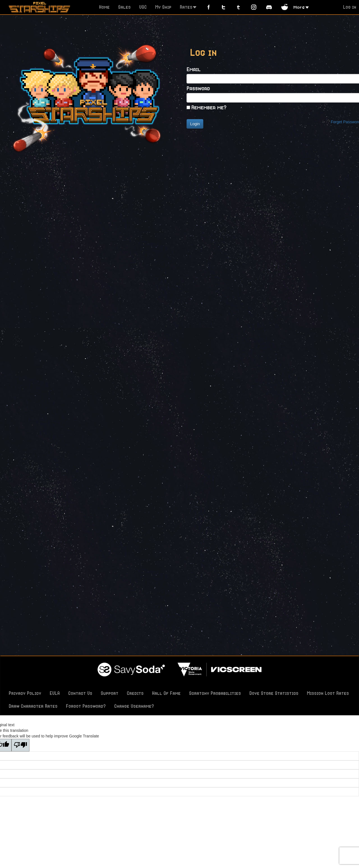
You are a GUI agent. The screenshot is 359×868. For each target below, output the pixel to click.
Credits (135, 693)
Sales (124, 7)
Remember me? (209, 107)
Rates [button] (188, 7)
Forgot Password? (86, 706)
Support (110, 693)
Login (195, 124)
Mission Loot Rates (328, 693)
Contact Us (80, 693)
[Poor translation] (20, 745)
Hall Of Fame (166, 693)
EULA (55, 693)
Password (198, 88)
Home (104, 7)
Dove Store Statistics (274, 693)
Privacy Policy (25, 693)
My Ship (163, 7)
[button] (301, 7)
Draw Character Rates (33, 706)
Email (194, 69)
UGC (143, 7)
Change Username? (134, 706)
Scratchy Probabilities (215, 693)
